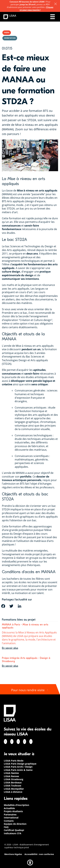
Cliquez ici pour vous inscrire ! (36, 9)
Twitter (25, 742)
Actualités (9, 808)
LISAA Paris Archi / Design (18, 767)
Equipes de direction (15, 824)
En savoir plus (10, 648)
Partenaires (10, 815)
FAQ (6, 827)
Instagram (12, 742)
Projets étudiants (13, 811)
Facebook (5, 742)
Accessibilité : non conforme (39, 854)
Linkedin (18, 742)
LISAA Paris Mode (14, 761)
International (11, 818)
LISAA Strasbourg (14, 779)
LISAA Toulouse (12, 786)
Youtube (31, 742)
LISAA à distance (13, 792)
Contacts (9, 821)
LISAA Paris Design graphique (20, 764)
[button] (30, 863)
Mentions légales (13, 854)
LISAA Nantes (11, 773)
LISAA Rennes (11, 776)
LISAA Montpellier (14, 789)
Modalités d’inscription (16, 805)
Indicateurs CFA (13, 833)
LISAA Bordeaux (13, 782)
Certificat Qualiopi (14, 830)
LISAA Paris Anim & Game (18, 770)
